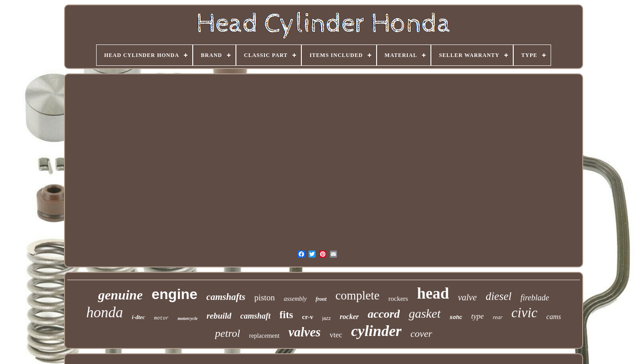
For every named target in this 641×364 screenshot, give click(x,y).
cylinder (376, 331)
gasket (425, 313)
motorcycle (188, 318)
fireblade (535, 298)
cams (554, 317)
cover (421, 334)
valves (304, 332)
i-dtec (138, 317)
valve (467, 297)
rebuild (219, 316)
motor (161, 318)
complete (358, 295)
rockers (398, 299)
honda (105, 312)
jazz (327, 318)
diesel (499, 296)
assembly (295, 299)
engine (174, 294)
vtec (336, 335)
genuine (120, 295)
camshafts (226, 297)
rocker (349, 317)
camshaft (256, 316)
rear (498, 317)
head (433, 293)
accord (384, 314)
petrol (227, 333)
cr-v (308, 317)
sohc (456, 318)
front (321, 299)
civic (525, 313)
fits (286, 315)
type (478, 316)
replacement (264, 336)
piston (264, 297)
